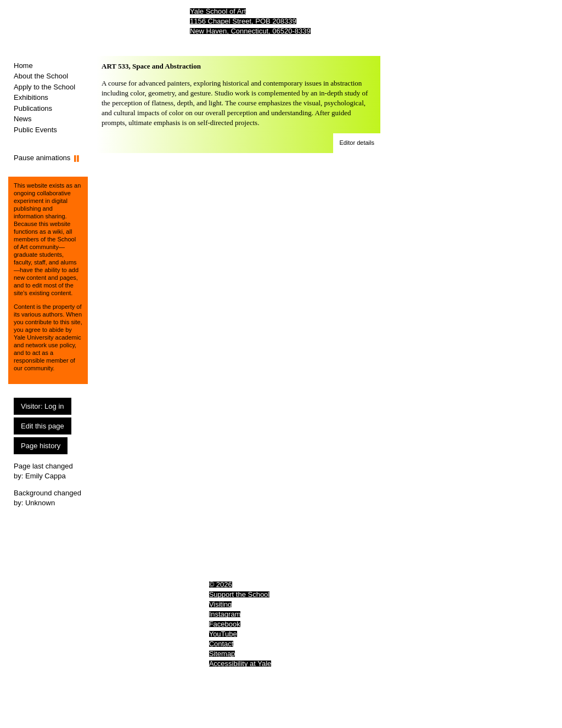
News (23, 119)
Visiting (221, 604)
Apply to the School (44, 87)
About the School (41, 76)
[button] (357, 143)
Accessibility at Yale (240, 664)
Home (23, 66)
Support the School (240, 594)
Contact (221, 644)
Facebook (225, 624)
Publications (33, 108)
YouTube (223, 634)
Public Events (35, 130)
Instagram (225, 614)
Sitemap (222, 654)
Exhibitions (31, 97)
